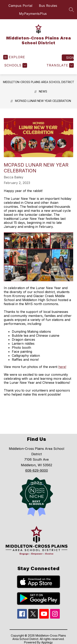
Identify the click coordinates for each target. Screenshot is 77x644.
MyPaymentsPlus (33, 14)
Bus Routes (48, 6)
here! (62, 367)
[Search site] (71, 10)
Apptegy (47, 642)
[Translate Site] (60, 65)
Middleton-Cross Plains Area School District (39, 82)
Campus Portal (20, 6)
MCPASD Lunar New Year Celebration (43, 101)
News (43, 91)
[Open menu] (14, 57)
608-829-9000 (37, 470)
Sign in (70, 58)
